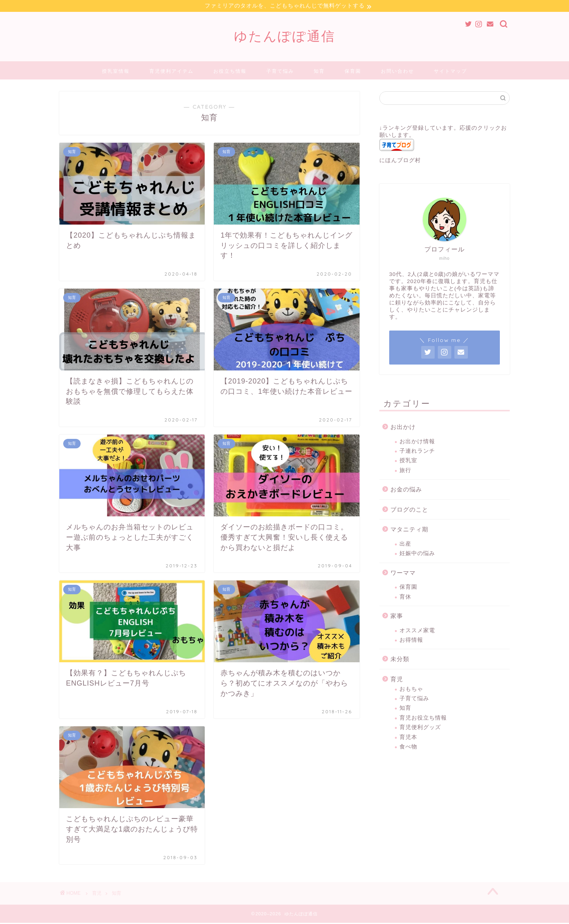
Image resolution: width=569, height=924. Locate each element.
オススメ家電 (417, 632)
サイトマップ (450, 72)
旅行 (405, 471)
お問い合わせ (398, 72)
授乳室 (408, 462)
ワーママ (403, 574)
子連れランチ (417, 452)
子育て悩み (280, 72)
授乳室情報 (116, 72)
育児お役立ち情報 (423, 719)
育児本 (408, 738)
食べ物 (408, 748)
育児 (397, 680)
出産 (405, 545)
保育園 (353, 72)
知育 (319, 72)
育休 (405, 598)
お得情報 (411, 641)
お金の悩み (406, 490)
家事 (397, 617)
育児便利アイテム (171, 72)
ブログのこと (409, 511)
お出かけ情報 (417, 443)
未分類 (400, 660)
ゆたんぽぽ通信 (285, 37)
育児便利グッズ (420, 728)
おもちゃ (411, 690)
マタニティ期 (409, 530)
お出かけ (403, 428)
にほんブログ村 (400, 162)
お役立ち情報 (230, 72)
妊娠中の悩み (417, 555)
